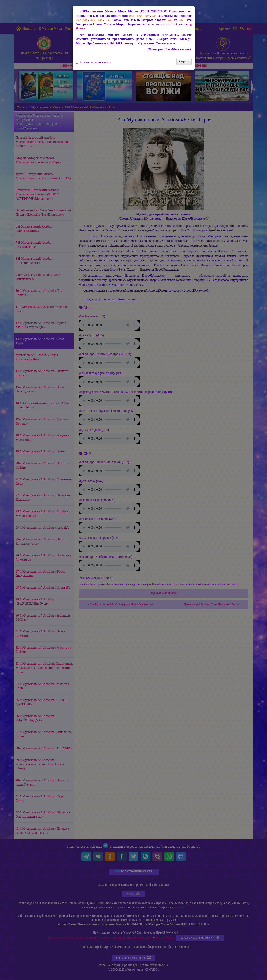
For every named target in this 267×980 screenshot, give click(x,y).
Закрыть (184, 61)
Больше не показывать (93, 62)
